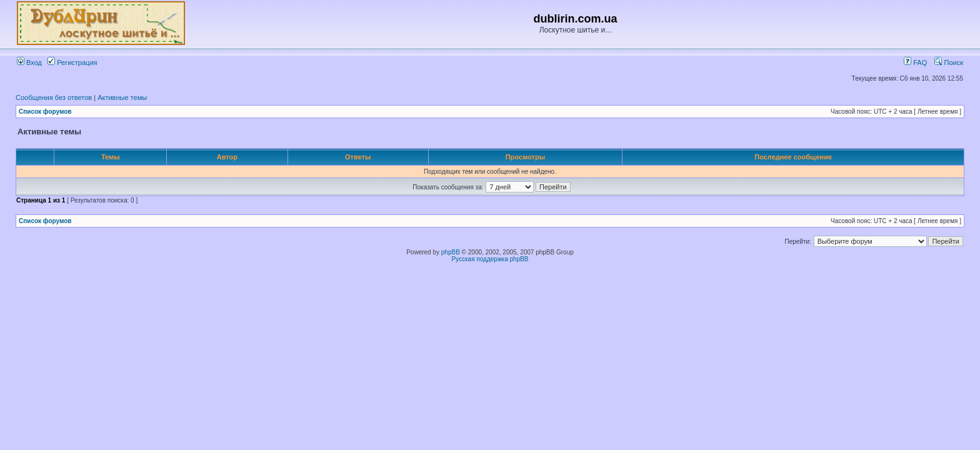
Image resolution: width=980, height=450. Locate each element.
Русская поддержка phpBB (490, 259)
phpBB (451, 252)
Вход (29, 62)
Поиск (949, 62)
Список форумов (45, 112)
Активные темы (122, 97)
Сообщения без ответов (54, 97)
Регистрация (72, 62)
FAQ (915, 62)
